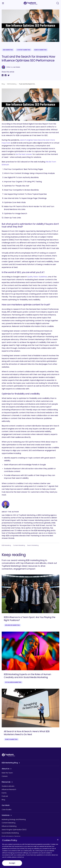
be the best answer (24, 154)
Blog (3, 84)
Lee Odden (17, 67)
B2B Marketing (8, 50)
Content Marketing (24, 50)
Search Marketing (40, 50)
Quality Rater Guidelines (37, 277)
